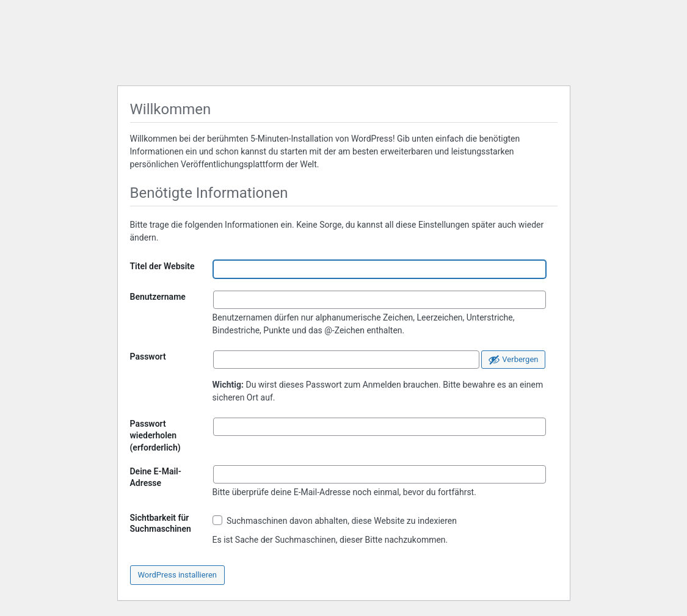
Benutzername (158, 297)
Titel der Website (162, 266)
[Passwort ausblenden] (513, 360)
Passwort (148, 357)
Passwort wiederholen (155, 436)
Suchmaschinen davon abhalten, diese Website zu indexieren (335, 520)
